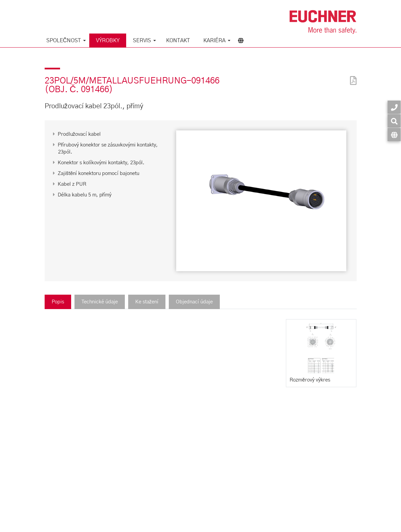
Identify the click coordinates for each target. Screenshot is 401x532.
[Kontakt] (394, 107)
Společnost (64, 41)
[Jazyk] (394, 135)
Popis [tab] (58, 302)
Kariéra (214, 41)
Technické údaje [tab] (100, 302)
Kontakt (178, 41)
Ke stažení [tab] (147, 302)
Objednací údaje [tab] (194, 302)
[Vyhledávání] (394, 121)
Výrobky (108, 41)
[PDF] (352, 76)
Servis (142, 41)
